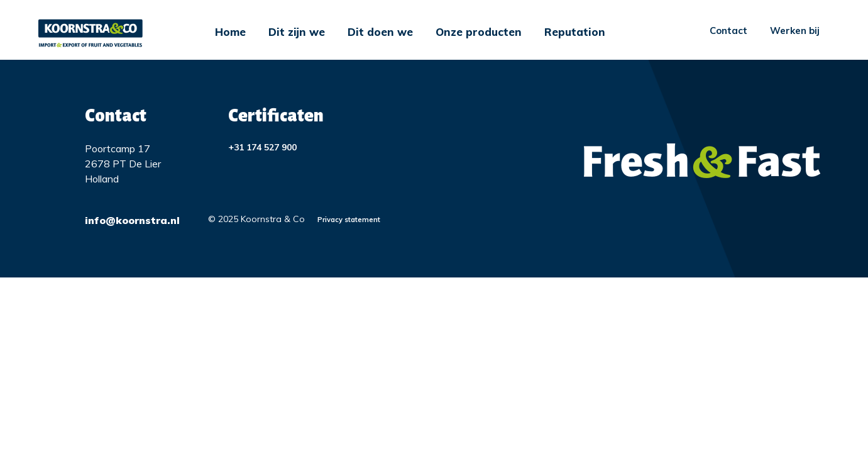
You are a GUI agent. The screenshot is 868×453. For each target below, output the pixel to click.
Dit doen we (380, 32)
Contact (728, 31)
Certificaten (276, 116)
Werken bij (795, 31)
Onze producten (479, 32)
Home (230, 32)
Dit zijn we (297, 32)
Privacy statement (349, 220)
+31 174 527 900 (262, 147)
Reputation (575, 32)
